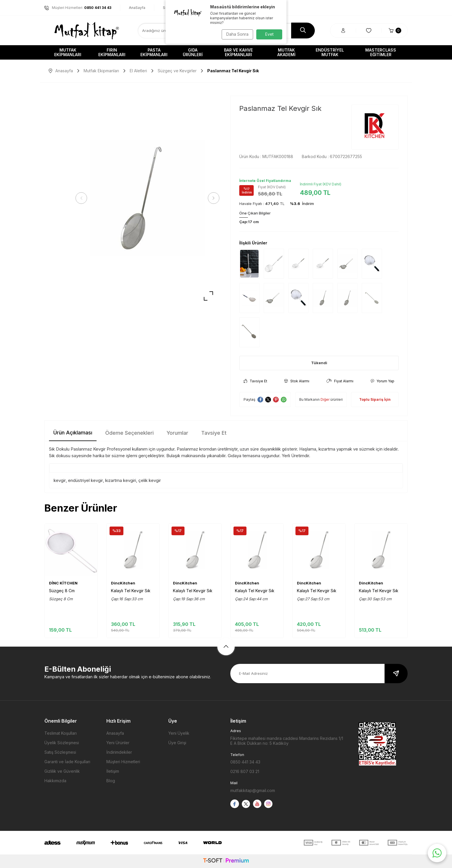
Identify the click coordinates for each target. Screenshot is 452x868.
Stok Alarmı (297, 381)
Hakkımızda (55, 781)
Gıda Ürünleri (193, 52)
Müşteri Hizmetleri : (78, 8)
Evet (269, 34)
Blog (111, 781)
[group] (147, 198)
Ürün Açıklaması (73, 433)
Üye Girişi (177, 743)
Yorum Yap (382, 381)
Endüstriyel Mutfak (330, 52)
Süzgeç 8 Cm (62, 591)
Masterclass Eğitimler (381, 52)
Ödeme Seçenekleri (129, 433)
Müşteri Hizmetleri (123, 762)
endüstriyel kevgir (85, 480)
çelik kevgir (150, 480)
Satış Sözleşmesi (60, 752)
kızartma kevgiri (121, 480)
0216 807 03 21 (245, 771)
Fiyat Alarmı (340, 381)
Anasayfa (61, 71)
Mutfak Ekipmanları (68, 52)
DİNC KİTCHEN (63, 583)
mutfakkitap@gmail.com (253, 790)
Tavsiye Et (255, 381)
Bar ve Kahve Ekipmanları (238, 52)
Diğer (325, 399)
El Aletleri (138, 71)
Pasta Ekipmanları (154, 52)
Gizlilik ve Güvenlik (62, 771)
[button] (83, 198)
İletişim (113, 771)
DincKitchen (123, 583)
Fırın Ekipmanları (112, 52)
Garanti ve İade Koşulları (67, 762)
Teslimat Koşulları (61, 733)
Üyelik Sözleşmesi (62, 743)
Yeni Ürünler (118, 743)
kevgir (60, 480)
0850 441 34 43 (245, 762)
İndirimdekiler (119, 752)
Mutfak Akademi (286, 52)
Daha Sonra (236, 34)
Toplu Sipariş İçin (375, 399)
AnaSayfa (137, 8)
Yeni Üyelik (179, 733)
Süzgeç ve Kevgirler (177, 71)
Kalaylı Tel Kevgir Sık (131, 591)
